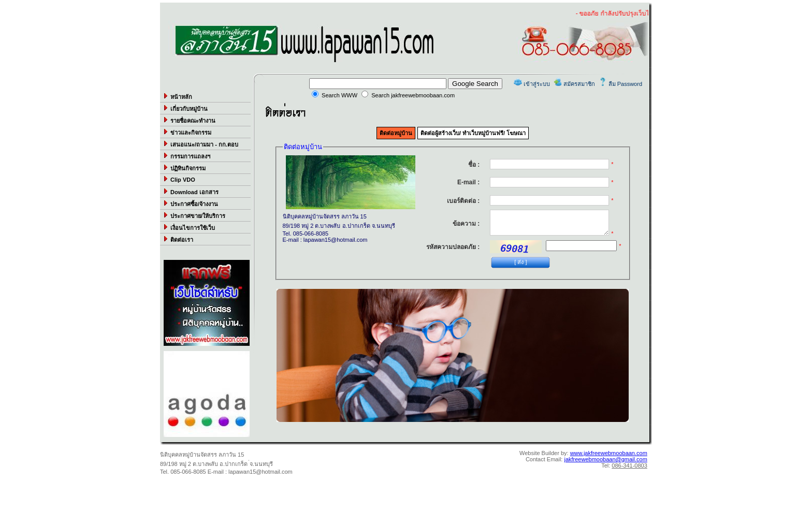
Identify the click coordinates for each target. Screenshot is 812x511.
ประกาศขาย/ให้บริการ (194, 215)
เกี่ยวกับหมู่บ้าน (185, 108)
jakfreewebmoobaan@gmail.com (605, 459)
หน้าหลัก (177, 96)
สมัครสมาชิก (579, 84)
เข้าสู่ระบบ (537, 84)
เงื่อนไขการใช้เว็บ (189, 227)
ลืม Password (625, 84)
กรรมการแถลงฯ (186, 156)
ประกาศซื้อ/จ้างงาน (190, 203)
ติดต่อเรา (178, 239)
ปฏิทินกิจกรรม (184, 168)
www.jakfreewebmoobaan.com (609, 453)
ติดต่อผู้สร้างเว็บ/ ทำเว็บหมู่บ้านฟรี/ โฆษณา (473, 133)
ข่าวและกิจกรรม (187, 132)
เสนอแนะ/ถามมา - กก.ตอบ (200, 144)
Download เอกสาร (191, 192)
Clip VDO (179, 179)
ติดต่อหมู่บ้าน (396, 133)
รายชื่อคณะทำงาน (189, 120)
